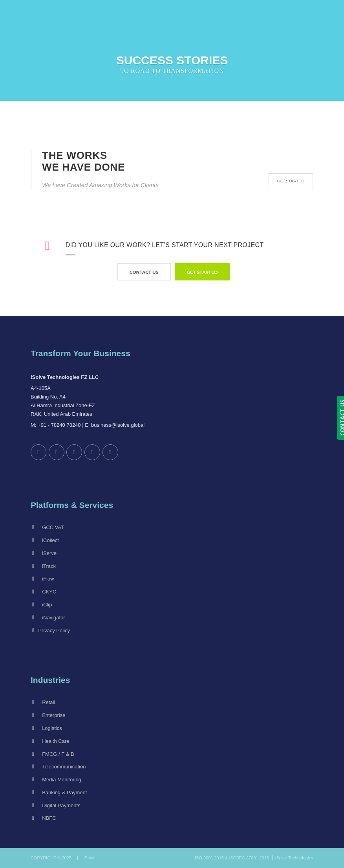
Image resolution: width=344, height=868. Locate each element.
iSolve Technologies (294, 858)
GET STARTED (291, 181)
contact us (144, 272)
